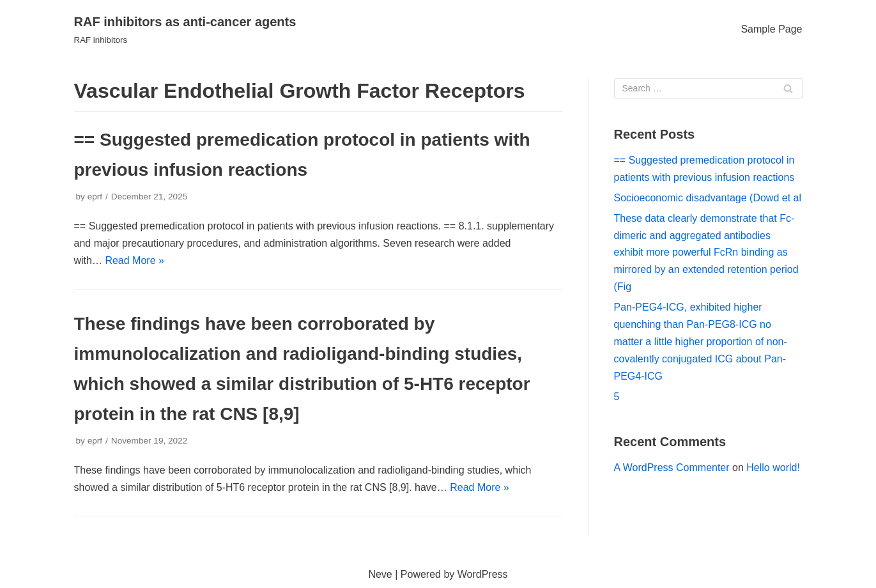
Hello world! (773, 468)
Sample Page (771, 29)
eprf (95, 197)
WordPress (483, 574)
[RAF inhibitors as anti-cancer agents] (185, 29)
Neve (380, 574)
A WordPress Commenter (672, 468)
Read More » (134, 260)
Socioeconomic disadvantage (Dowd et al (708, 198)
